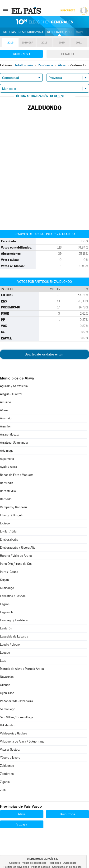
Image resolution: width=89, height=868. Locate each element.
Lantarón (6, 628)
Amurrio (5, 402)
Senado (68, 54)
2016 (44, 43)
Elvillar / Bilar (9, 531)
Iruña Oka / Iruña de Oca (16, 564)
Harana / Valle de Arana (16, 556)
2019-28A (27, 43)
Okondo (5, 685)
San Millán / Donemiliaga (17, 717)
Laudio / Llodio (10, 645)
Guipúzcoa (67, 814)
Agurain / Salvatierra (14, 386)
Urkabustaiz (8, 725)
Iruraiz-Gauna (9, 572)
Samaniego (8, 709)
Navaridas (7, 677)
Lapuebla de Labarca (14, 636)
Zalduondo (7, 766)
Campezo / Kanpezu (13, 507)
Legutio (5, 653)
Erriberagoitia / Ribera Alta (18, 548)
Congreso (21, 54)
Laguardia (7, 612)
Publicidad (55, 863)
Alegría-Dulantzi (11, 394)
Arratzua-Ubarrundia (14, 443)
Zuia (3, 790)
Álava (22, 814)
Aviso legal (70, 863)
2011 (79, 43)
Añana (4, 410)
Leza (3, 661)
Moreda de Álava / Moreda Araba (22, 669)
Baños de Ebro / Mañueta (17, 475)
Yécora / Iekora (10, 758)
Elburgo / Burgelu (12, 515)
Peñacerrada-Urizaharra (16, 701)
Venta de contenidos (34, 863)
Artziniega (7, 451)
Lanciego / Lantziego (14, 620)
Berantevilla (8, 491)
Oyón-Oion (7, 693)
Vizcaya (22, 824)
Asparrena (7, 459)
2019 (10, 43)
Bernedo (6, 499)
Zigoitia (5, 782)
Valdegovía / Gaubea (14, 733)
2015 (62, 43)
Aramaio (6, 418)
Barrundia (7, 483)
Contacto (15, 863)
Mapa (80, 32)
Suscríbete (68, 11)
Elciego (5, 523)
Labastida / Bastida (13, 596)
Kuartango (7, 588)
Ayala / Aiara (9, 467)
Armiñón (6, 426)
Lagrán (5, 604)
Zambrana (7, 774)
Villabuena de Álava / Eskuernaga (22, 741)
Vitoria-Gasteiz (10, 750)
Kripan (4, 580)
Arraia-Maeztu (10, 434)
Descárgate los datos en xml (44, 354)
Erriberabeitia (9, 540)
